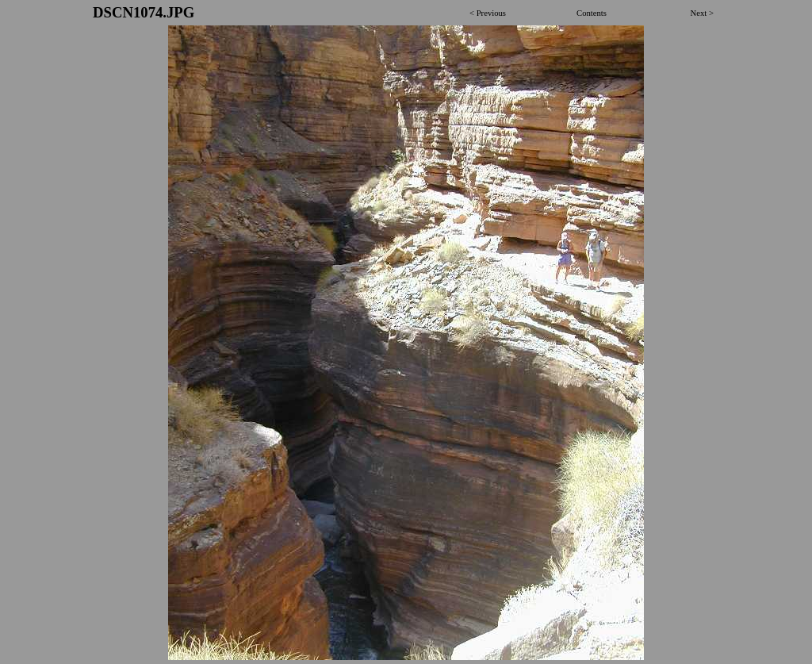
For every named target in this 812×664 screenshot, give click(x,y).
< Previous (488, 13)
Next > (702, 13)
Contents (592, 13)
